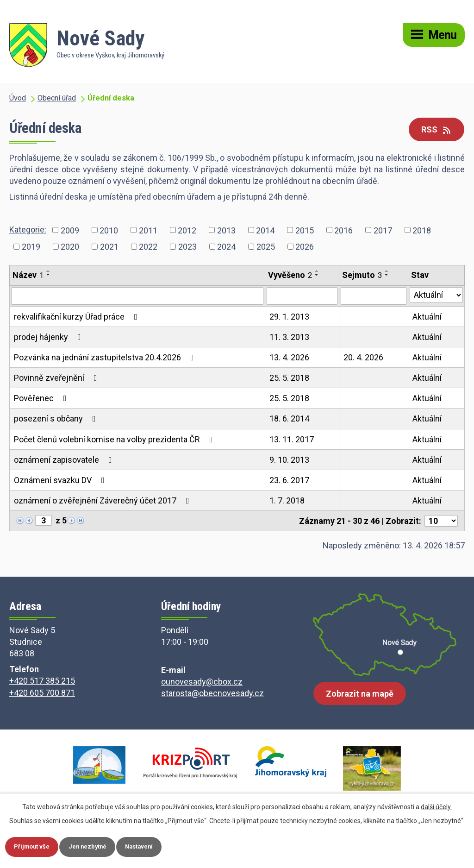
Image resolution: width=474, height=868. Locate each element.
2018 (422, 230)
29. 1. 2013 (289, 317)
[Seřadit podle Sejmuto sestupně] (387, 275)
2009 (70, 230)
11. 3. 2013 (289, 337)
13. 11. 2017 (292, 439)
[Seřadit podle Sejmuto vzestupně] (387, 271)
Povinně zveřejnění (57, 378)
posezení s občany (57, 418)
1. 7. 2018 (287, 500)
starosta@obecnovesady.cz (212, 693)
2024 (226, 247)
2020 (70, 247)
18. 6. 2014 (289, 418)
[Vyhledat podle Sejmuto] (374, 296)
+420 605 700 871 (42, 693)
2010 (109, 230)
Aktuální (427, 317)
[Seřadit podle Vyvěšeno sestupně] (317, 275)
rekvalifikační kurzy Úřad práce (78, 317)
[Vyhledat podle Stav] (436, 295)
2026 (305, 247)
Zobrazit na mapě (360, 697)
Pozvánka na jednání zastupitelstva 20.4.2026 (106, 357)
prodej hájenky (49, 337)
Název (28, 275)
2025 (266, 247)
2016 (343, 230)
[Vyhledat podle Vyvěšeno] (302, 296)
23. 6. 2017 (289, 480)
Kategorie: (28, 230)
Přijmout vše (34, 846)
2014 (265, 230)
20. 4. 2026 (363, 357)
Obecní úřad (57, 98)
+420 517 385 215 (42, 681)
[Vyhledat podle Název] (137, 296)
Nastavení (150, 846)
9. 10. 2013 (289, 460)
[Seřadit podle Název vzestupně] (49, 271)
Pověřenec (42, 398)
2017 (383, 230)
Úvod (18, 98)
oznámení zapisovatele (65, 460)
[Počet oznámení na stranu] (441, 521)
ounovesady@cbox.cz (202, 682)
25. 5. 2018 (289, 378)
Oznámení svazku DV (61, 480)
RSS (437, 129)
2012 (187, 230)
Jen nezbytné (94, 846)
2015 (305, 230)
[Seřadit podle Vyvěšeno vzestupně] (317, 271)
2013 (226, 230)
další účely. (436, 806)
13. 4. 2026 (289, 357)
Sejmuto (362, 275)
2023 (187, 247)
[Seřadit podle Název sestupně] (49, 275)
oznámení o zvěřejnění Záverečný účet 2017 (103, 500)
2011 (148, 230)
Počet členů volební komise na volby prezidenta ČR (115, 439)
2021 (109, 247)
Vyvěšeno (290, 275)
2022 (148, 247)
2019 (31, 247)
